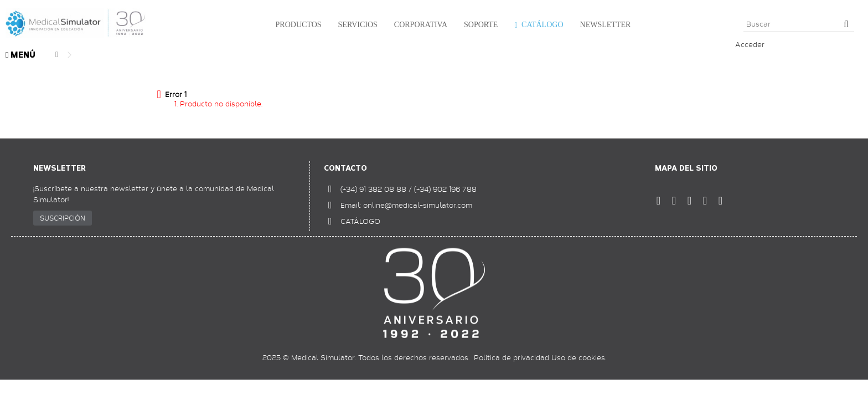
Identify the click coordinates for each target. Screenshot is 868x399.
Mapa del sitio (686, 168)
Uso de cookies (578, 357)
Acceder (750, 44)
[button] (296, 25)
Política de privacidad (512, 357)
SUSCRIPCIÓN (63, 218)
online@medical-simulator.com (418, 205)
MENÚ (20, 55)
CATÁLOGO (360, 221)
